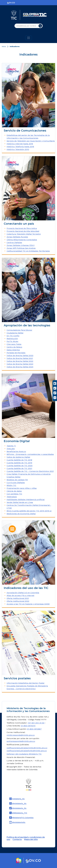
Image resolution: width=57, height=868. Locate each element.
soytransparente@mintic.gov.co (21, 741)
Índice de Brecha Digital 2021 (20, 358)
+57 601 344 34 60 (36, 723)
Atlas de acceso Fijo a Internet (20, 595)
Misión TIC (11, 485)
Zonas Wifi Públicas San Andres (21, 248)
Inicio (4, 46)
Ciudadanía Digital (15, 333)
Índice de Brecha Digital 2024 (20, 367)
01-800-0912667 (34, 729)
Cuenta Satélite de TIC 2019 (19, 463)
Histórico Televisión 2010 (18, 149)
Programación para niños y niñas (22, 488)
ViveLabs (11, 449)
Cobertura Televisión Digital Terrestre (24, 234)
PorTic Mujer (13, 341)
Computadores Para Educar (19, 330)
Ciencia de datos (14, 491)
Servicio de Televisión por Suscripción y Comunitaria (31, 141)
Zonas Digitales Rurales (17, 237)
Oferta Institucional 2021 (18, 598)
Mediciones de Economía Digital (21, 514)
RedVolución (12, 339)
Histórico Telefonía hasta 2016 (20, 147)
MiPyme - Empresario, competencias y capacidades (30, 454)
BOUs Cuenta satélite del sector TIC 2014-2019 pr (29, 511)
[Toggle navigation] (29, 38)
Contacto (17, 839)
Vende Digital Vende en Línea (20, 502)
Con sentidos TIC (14, 494)
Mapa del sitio (31, 839)
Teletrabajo (12, 497)
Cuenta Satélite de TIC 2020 (20, 466)
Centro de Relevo (14, 347)
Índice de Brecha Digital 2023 (20, 364)
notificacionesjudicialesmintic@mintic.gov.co (27, 748)
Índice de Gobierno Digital (18, 457)
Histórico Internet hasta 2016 (20, 144)
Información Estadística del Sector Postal (25, 683)
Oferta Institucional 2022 (18, 601)
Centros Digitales (14, 242)
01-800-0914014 (28, 726)
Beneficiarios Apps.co (16, 451)
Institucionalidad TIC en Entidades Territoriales (28, 251)
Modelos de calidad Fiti (17, 480)
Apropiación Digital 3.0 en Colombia (23, 593)
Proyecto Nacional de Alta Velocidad (23, 231)
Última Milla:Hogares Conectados (22, 240)
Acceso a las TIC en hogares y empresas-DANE (28, 604)
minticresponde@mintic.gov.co (21, 735)
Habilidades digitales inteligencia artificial (26, 500)
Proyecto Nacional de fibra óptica (22, 228)
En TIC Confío (13, 336)
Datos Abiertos (13, 350)
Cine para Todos (14, 344)
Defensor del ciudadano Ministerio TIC (24, 754)
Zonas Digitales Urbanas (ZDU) (21, 245)
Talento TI (11, 446)
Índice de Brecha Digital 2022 (20, 361)
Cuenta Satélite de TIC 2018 (19, 460)
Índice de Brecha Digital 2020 (20, 356)
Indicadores (15, 46)
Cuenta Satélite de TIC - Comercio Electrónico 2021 (30, 471)
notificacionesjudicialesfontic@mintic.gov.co (27, 751)
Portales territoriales (16, 353)
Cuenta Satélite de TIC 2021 (19, 468)
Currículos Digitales (16, 483)
